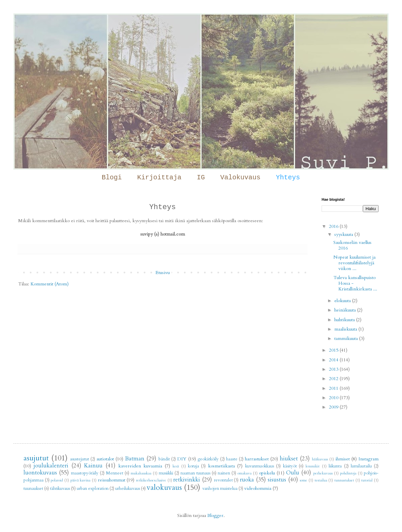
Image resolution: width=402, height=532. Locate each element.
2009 (334, 407)
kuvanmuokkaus (260, 466)
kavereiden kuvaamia (140, 466)
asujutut (36, 458)
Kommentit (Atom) (50, 284)
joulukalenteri (51, 466)
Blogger (215, 515)
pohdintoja (348, 473)
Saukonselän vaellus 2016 (352, 245)
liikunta (335, 466)
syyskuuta (344, 234)
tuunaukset (33, 489)
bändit (164, 459)
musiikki (166, 473)
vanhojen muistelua (220, 489)
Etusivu (163, 273)
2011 (334, 388)
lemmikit (313, 466)
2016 (334, 226)
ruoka (247, 480)
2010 (334, 398)
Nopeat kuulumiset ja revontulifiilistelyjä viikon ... (354, 263)
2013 (334, 369)
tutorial (367, 480)
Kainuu (93, 466)
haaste (232, 459)
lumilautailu (361, 466)
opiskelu (267, 473)
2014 (334, 360)
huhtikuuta (345, 320)
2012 (334, 379)
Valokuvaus (241, 178)
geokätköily (208, 459)
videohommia (258, 488)
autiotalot (105, 459)
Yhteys (288, 178)
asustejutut (80, 459)
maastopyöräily (85, 473)
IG (201, 178)
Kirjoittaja (159, 178)
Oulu (293, 473)
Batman (135, 459)
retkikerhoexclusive (151, 480)
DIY (182, 459)
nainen (224, 473)
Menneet (115, 473)
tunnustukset (344, 480)
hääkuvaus (320, 459)
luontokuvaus (40, 473)
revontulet (223, 480)
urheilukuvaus (128, 489)
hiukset (289, 459)
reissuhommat (112, 480)
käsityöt (290, 466)
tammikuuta (347, 338)
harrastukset (257, 459)
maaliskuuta (346, 329)
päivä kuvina (81, 480)
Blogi (112, 178)
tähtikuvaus (60, 489)
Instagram (368, 459)
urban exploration (93, 489)
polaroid (57, 480)
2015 (334, 350)
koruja (193, 466)
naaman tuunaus (195, 473)
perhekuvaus (323, 473)
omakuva (245, 473)
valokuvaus (164, 487)
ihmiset (343, 459)
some (304, 480)
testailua (321, 480)
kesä (176, 466)
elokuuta (343, 301)
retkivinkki (187, 480)
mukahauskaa (141, 473)
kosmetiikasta (221, 466)
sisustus (277, 480)
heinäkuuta (346, 310)
